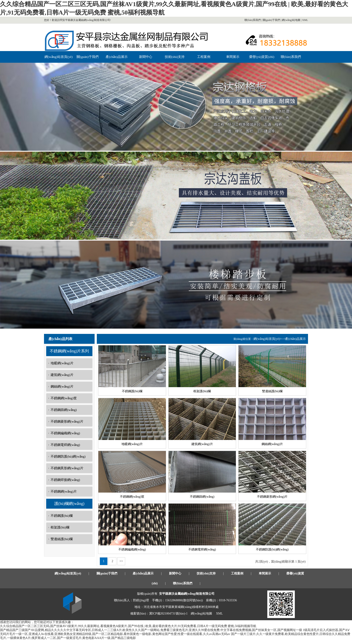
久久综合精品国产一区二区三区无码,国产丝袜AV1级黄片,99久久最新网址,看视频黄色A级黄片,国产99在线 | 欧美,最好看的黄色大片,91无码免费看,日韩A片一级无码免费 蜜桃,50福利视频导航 (128, 626)
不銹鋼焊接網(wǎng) (65, 480)
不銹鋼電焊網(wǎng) (65, 445)
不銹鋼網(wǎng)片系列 (69, 351)
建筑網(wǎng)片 (62, 375)
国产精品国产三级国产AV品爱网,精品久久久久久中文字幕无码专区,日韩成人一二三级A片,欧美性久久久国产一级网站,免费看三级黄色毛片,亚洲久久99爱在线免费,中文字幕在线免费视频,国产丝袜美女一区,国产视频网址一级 (151, 630)
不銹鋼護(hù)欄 (62, 516)
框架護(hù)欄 (60, 527)
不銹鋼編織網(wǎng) (65, 433)
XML (305, 20)
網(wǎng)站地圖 (291, 20)
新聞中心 (146, 57)
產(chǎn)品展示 (117, 57)
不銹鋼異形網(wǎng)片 (67, 468)
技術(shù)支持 (175, 57)
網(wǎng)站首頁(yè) (59, 57)
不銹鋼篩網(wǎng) (64, 410)
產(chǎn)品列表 (60, 339)
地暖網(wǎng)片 (62, 363)
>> (121, 561)
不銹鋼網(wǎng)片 (64, 491)
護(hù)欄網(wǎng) (69, 504)
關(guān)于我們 (271, 20)
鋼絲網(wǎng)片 (62, 386)
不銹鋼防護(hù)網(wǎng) (68, 456)
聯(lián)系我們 (253, 20)
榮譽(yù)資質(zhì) (262, 57)
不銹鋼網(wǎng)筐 (64, 398)
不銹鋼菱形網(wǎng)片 (67, 421)
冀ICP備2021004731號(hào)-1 (168, 614)
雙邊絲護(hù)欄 (62, 539)
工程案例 (204, 57)
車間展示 (233, 57)
